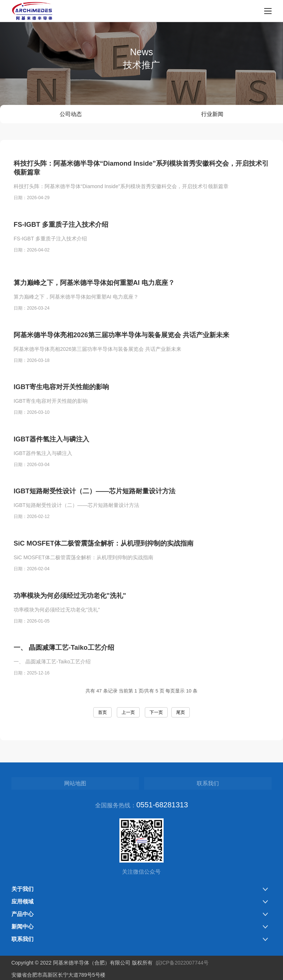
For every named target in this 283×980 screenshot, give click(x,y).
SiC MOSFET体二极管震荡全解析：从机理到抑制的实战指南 (104, 559)
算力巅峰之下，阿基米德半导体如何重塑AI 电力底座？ (94, 299)
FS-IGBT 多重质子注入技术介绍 (61, 226)
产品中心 (22, 914)
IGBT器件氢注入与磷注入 (51, 455)
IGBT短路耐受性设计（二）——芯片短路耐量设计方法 (95, 507)
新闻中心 (22, 926)
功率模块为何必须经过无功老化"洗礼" (70, 611)
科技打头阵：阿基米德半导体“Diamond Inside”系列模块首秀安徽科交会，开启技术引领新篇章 (141, 169)
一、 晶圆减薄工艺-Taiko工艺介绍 (64, 663)
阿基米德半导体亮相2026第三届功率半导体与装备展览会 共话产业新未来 (121, 351)
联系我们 (208, 783)
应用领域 (22, 901)
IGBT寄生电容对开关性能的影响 (61, 403)
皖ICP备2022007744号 (182, 963)
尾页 (181, 712)
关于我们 (22, 889)
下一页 (156, 712)
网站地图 (75, 783)
